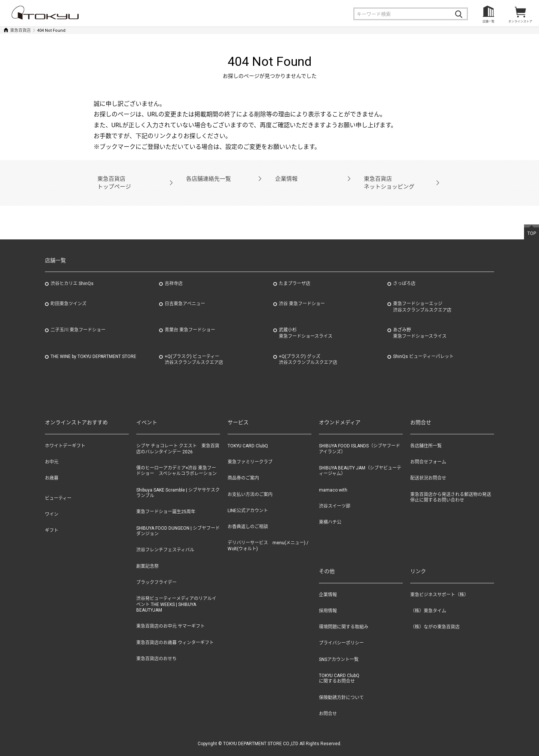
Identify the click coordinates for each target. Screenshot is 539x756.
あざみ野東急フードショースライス (420, 325)
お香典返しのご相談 (248, 518)
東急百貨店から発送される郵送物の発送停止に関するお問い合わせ (451, 489)
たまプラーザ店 (295, 275)
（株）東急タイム (428, 602)
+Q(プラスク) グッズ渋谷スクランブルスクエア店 (308, 351)
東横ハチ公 (330, 513)
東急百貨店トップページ (112, 178)
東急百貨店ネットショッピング (386, 178)
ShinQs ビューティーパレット (423, 348)
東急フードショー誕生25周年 (166, 503)
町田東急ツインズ (68, 295)
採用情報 (328, 602)
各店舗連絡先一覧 (206, 178)
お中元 (52, 453)
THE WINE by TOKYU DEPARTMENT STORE (93, 348)
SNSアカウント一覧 (339, 651)
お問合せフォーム (428, 453)
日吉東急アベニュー (185, 295)
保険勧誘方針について (341, 689)
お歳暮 (52, 469)
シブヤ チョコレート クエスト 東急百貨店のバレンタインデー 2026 (178, 440)
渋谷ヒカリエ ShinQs (72, 275)
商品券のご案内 (243, 469)
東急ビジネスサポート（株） (439, 586)
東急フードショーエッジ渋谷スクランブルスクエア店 (422, 298)
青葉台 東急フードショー (190, 321)
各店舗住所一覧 (426, 437)
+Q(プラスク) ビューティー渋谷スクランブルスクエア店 (194, 351)
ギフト (52, 521)
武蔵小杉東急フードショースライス (306, 325)
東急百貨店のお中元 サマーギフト (170, 618)
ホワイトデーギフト (65, 437)
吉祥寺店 (174, 275)
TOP (532, 224)
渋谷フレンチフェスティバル (165, 541)
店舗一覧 (488, 22)
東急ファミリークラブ (250, 453)
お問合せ (328, 705)
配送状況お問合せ (428, 469)
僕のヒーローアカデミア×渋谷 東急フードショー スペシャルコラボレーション (176, 462)
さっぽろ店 (404, 275)
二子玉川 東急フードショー (78, 321)
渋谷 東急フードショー (302, 295)
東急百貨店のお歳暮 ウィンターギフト (175, 634)
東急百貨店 (20, 30)
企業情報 (285, 178)
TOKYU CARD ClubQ (248, 437)
